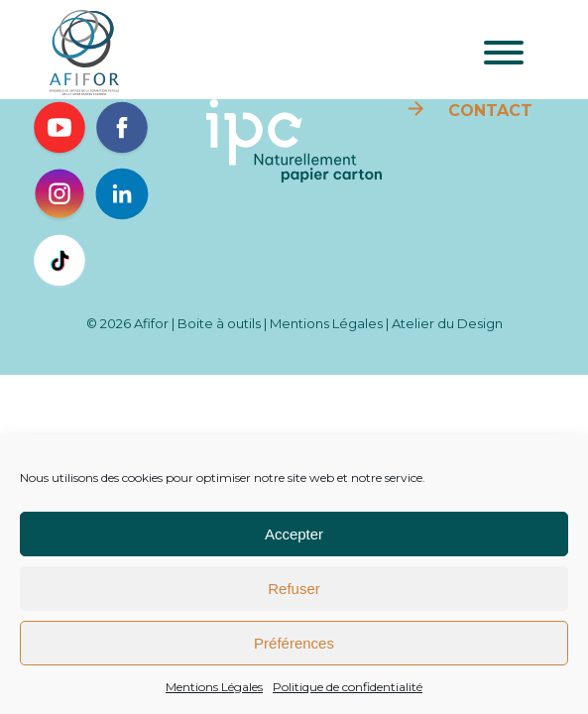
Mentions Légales (214, 687)
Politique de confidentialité (348, 687)
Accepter (294, 534)
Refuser (294, 589)
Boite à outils (219, 323)
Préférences (294, 643)
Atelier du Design (447, 323)
